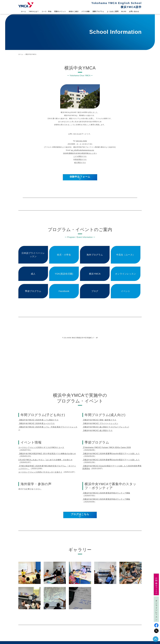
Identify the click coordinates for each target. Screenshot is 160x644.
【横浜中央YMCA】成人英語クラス (97, 430)
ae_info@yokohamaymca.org (82, 150)
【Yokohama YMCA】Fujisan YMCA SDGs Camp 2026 (107, 447)
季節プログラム (33, 291)
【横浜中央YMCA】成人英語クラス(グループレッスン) (106, 427)
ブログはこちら (80, 514)
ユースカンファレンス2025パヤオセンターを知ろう (40, 472)
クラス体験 (86, 11)
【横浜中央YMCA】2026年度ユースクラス (37, 423)
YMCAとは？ (34, 11)
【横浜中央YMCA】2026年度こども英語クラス (38, 420)
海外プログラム (95, 255)
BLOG (124, 11)
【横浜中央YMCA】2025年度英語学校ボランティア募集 (106, 499)
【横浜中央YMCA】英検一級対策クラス (99, 420)
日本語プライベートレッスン (33, 255)
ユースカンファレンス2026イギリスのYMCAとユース (41, 447)
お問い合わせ (134, 11)
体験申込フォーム (80, 177)
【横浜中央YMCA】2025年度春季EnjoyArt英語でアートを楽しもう (111, 460)
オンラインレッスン (126, 274)
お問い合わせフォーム (156, 584)
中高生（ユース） (126, 255)
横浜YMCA (95, 274)
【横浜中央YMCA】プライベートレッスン (100, 423)
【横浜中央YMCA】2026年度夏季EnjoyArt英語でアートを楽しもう (111, 454)
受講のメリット (60, 11)
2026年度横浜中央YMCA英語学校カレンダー (80, 153)
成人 (33, 274)
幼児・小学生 (64, 255)
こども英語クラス (80, 156)
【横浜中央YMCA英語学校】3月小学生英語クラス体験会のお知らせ (47, 454)
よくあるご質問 (113, 11)
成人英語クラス (80, 163)
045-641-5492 (81, 141)
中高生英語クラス (80, 159)
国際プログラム (98, 11)
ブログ (95, 291)
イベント (126, 291)
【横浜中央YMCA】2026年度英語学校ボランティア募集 (106, 493)
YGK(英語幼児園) (64, 274)
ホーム (23, 11)
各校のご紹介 (74, 11)
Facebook (64, 291)
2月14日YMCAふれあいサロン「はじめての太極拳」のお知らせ (45, 460)
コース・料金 (47, 11)
